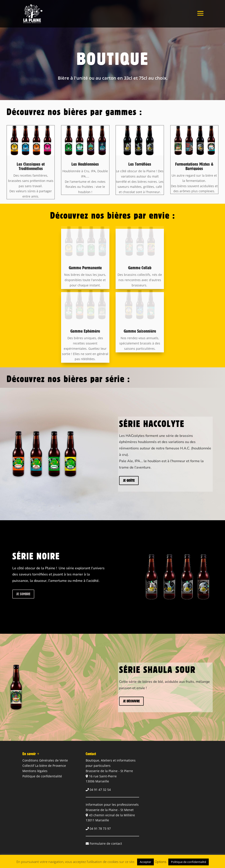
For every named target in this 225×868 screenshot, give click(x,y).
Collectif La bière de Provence (44, 766)
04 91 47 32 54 (100, 790)
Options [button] (161, 862)
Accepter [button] (145, 862)
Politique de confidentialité (42, 776)
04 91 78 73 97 (100, 829)
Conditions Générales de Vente (45, 760)
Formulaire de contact (106, 843)
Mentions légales (35, 771)
